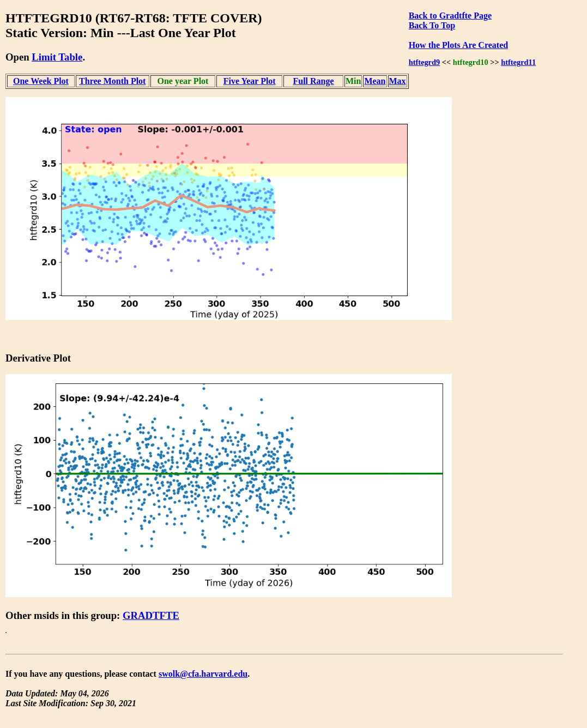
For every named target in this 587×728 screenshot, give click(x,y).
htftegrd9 (425, 62)
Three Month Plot (112, 81)
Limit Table (57, 57)
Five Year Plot (250, 81)
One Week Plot (41, 81)
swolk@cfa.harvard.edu (203, 674)
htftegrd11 (518, 62)
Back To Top (432, 25)
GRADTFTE (151, 615)
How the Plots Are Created (458, 45)
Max (398, 81)
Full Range (313, 81)
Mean (375, 81)
